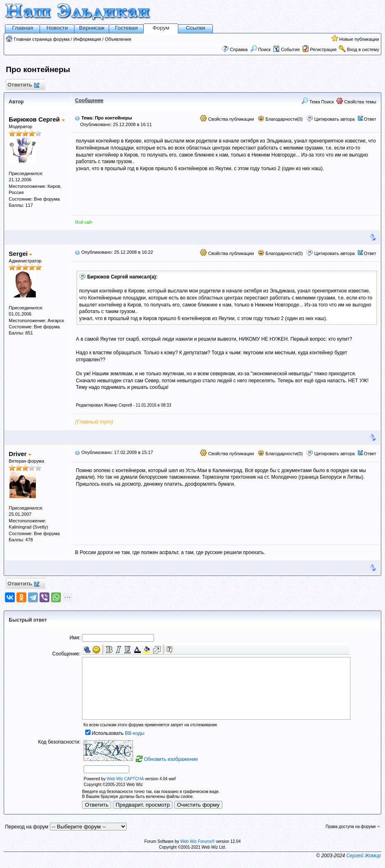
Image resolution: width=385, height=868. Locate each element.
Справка (239, 49)
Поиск (261, 49)
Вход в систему (363, 49)
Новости (57, 28)
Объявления (118, 39)
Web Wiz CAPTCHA (125, 779)
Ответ (370, 119)
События (286, 49)
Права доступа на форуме (353, 827)
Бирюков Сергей (36, 119)
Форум (161, 28)
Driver (20, 454)
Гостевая (126, 28)
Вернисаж (92, 28)
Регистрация (323, 49)
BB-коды (134, 733)
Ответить (23, 85)
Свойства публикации (227, 119)
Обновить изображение (171, 759)
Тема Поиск (318, 102)
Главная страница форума (42, 39)
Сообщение (89, 101)
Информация (87, 39)
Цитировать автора (334, 119)
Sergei (20, 254)
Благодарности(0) (280, 119)
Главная (22, 28)
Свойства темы (356, 102)
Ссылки (195, 28)
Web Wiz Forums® (198, 841)
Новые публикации (359, 39)
